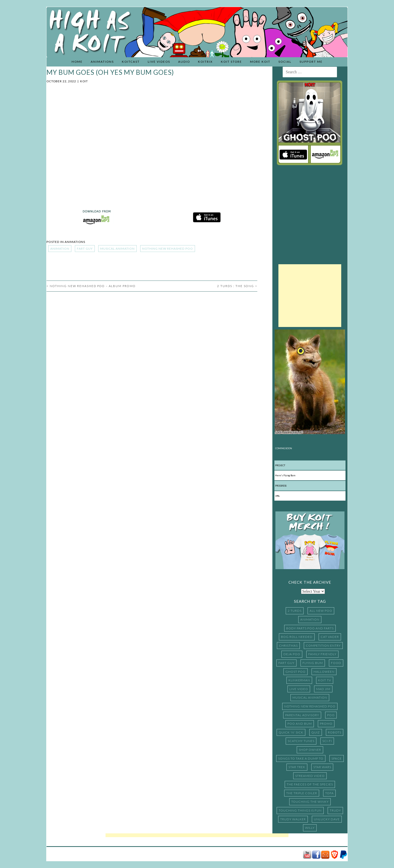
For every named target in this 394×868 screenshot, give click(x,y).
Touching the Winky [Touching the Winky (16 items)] (310, 802)
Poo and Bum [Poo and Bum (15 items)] (300, 724)
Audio (184, 62)
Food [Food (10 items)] (336, 663)
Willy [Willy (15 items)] (310, 828)
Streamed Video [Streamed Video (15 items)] (310, 776)
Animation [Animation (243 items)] (310, 619)
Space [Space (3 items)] (337, 758)
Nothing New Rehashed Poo (168, 249)
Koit (84, 81)
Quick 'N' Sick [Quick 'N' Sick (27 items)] (291, 732)
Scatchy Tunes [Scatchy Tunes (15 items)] (301, 741)
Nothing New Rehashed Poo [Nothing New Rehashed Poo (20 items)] (310, 706)
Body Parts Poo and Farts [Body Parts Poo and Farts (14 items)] (310, 628)
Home (77, 62)
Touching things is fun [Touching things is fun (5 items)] (300, 810)
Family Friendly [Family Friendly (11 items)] (322, 654)
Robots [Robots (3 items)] (335, 732)
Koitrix (205, 62)
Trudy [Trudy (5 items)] (335, 810)
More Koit (260, 62)
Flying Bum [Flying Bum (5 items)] (313, 663)
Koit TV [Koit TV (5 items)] (325, 680)
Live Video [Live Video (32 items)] (299, 689)
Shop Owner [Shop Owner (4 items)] (310, 750)
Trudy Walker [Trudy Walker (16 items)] (293, 819)
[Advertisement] (310, 296)
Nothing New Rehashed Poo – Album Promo (91, 286)
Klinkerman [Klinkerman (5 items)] (299, 680)
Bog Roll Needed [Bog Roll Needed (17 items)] (297, 637)
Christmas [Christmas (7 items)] (288, 646)
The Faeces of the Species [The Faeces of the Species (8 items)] (310, 784)
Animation (60, 249)
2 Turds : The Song (237, 286)
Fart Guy (85, 249)
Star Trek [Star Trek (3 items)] (297, 767)
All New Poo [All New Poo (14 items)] (321, 611)
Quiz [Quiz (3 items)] (316, 732)
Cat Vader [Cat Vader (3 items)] (330, 637)
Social (285, 62)
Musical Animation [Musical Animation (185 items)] (310, 697)
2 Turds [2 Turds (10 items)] (295, 611)
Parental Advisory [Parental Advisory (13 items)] (302, 715)
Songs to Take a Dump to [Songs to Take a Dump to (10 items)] (301, 758)
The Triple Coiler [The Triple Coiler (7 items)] (302, 793)
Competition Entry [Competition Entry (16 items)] (323, 646)
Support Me (311, 62)
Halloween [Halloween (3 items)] (324, 672)
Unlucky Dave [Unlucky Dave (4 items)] (327, 819)
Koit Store (231, 62)
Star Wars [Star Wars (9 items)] (322, 767)
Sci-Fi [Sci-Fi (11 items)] (327, 741)
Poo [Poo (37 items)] (331, 715)
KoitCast (131, 62)
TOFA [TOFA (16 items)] (329, 793)
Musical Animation (117, 249)
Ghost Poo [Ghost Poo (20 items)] (295, 672)
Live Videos (159, 62)
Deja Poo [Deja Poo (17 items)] (292, 654)
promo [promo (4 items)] (326, 724)
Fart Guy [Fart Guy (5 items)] (286, 663)
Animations (102, 62)
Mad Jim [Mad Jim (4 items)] (323, 689)
